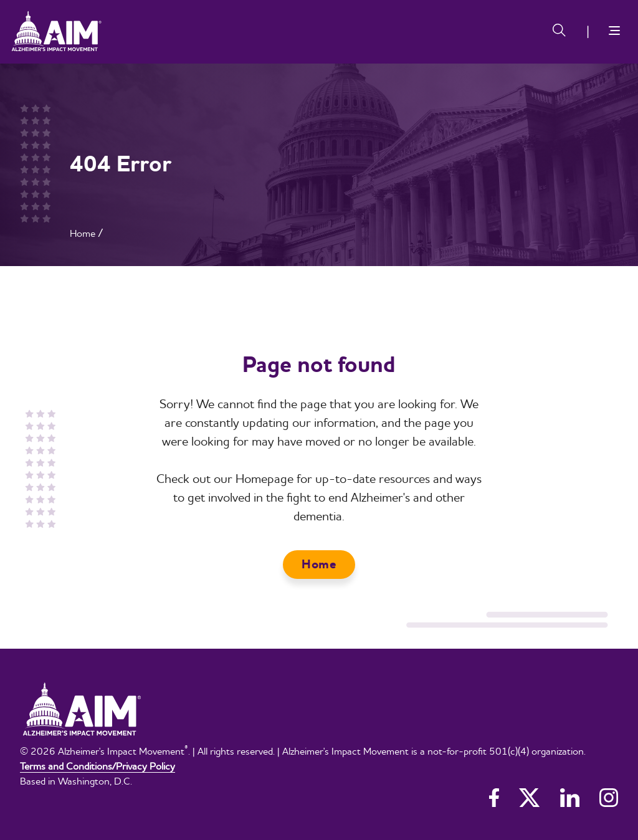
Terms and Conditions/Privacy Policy (98, 766)
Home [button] (319, 564)
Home (83, 233)
